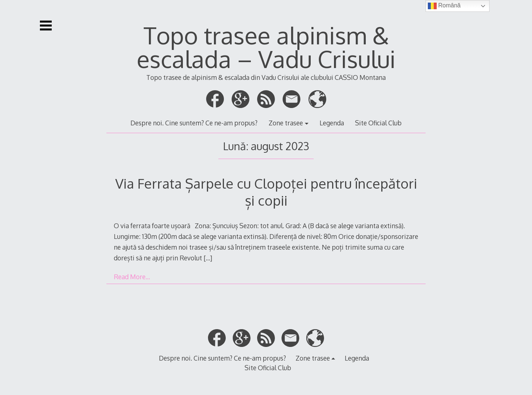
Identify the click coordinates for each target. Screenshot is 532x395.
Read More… (132, 277)
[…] (208, 258)
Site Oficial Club (378, 123)
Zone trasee (286, 123)
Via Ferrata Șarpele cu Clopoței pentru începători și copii (266, 192)
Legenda (332, 123)
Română (444, 6)
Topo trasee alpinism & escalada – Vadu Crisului (266, 47)
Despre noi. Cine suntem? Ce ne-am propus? (194, 123)
